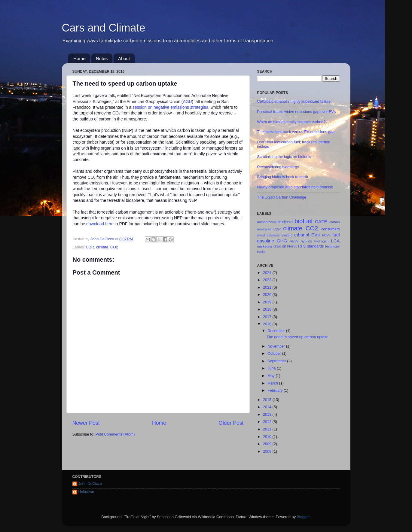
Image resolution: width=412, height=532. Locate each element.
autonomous (267, 222)
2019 (268, 302)
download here (100, 224)
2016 (268, 324)
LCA (335, 241)
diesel (261, 235)
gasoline (266, 241)
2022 (268, 280)
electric (287, 235)
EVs (316, 235)
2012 (268, 422)
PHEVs (292, 246)
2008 (268, 451)
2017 (268, 317)
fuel (336, 235)
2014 (268, 407)
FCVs (326, 235)
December (277, 331)
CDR (90, 247)
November (277, 346)
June (272, 368)
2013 (268, 415)
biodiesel (285, 222)
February (276, 391)
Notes (102, 58)
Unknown (86, 492)
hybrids (306, 241)
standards (315, 246)
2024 (268, 273)
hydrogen (321, 241)
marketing (265, 246)
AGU (187, 102)
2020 (268, 295)
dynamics (273, 235)
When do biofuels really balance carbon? (291, 122)
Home (79, 58)
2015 (268, 400)
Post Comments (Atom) (115, 434)
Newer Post (86, 423)
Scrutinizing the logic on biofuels (284, 157)
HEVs (294, 241)
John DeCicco (90, 484)
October (275, 354)
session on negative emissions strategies (170, 107)
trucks (261, 252)
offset (277, 246)
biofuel (303, 221)
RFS (302, 246)
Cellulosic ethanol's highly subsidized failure (294, 102)
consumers (331, 229)
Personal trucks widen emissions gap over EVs (297, 112)
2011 (268, 429)
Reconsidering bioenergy (278, 167)
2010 (268, 437)
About (124, 58)
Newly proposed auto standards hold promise (295, 187)
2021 (268, 287)
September (277, 361)
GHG (282, 241)
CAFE (321, 222)
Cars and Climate (104, 28)
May (272, 376)
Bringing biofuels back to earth (283, 177)
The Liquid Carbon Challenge (282, 197)
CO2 (114, 247)
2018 (268, 309)
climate (102, 247)
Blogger (303, 517)
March (273, 383)
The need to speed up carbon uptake (298, 337)
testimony (332, 246)
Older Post (231, 423)
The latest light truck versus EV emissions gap (296, 132)
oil (284, 246)
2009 (268, 444)
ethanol (302, 235)
